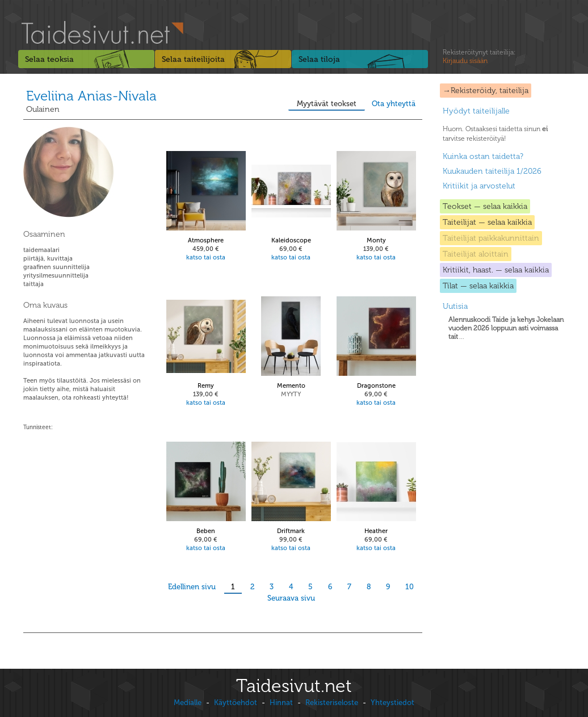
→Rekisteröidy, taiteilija (486, 91)
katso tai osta (206, 257)
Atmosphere (206, 240)
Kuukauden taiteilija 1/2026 (492, 171)
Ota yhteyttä (394, 104)
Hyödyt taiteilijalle (476, 111)
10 (409, 587)
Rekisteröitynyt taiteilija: (479, 57)
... (506, 328)
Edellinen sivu (192, 587)
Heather (376, 531)
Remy (206, 386)
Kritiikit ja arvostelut (479, 186)
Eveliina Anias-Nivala (91, 96)
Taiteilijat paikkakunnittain (491, 238)
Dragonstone (376, 386)
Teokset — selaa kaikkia (485, 206)
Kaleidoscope (291, 240)
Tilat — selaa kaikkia (478, 286)
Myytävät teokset (327, 104)
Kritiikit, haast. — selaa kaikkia (496, 270)
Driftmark (291, 531)
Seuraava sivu (291, 598)
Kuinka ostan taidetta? (483, 156)
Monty (376, 240)
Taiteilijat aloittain (476, 254)
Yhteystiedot (392, 703)
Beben (206, 531)
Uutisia (455, 306)
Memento (291, 386)
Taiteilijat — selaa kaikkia (487, 222)
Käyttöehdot (236, 703)
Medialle (188, 703)
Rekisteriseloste (332, 703)
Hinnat (281, 703)
